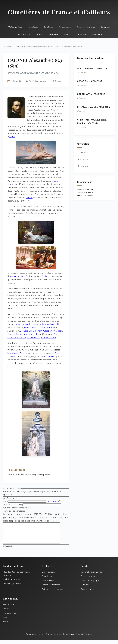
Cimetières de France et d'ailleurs (59, 12)
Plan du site (53, 34)
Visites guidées (15, 27)
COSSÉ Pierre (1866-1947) (90, 81)
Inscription (82, 34)
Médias (39, 34)
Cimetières (48, 27)
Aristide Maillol (30, 334)
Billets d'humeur (89, 580)
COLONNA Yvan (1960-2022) (91, 94)
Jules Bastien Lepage (53, 331)
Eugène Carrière (38, 324)
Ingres (12, 137)
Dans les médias (88, 593)
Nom (5, 501)
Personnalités (65, 27)
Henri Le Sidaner (15, 334)
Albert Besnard (23, 324)
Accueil (6, 47)
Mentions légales (11, 617)
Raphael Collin (53, 324)
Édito (5, 625)
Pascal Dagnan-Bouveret (28, 338)
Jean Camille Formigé (17, 353)
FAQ (5, 621)
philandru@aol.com (12, 587)
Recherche (83, 166)
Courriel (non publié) (13, 504)
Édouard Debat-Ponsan (31, 331)
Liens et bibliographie (91, 584)
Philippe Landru (39, 81)
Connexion (97, 34)
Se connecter (53, 501)
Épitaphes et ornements (53, 593)
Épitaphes (105, 27)
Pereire (29, 198)
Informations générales (91, 576)
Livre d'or (85, 588)
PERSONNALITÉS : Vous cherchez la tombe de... (30, 47)
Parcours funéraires (86, 27)
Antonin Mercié (47, 357)
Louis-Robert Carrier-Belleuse (38, 328)
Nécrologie (33, 27)
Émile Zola (47, 276)
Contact (68, 34)
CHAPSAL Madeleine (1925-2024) (94, 107)
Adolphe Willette (49, 338)
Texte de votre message (14, 511)
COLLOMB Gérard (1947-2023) (92, 68)
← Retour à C (84, 153)
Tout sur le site (23, 34)
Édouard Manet (16, 276)
